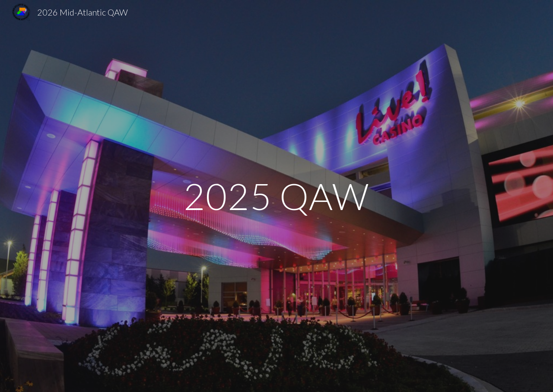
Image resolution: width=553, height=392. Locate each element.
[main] (276, 196)
